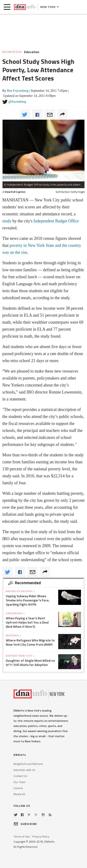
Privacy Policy (41, 836)
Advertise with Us (24, 770)
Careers (18, 788)
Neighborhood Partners (28, 764)
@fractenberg (17, 102)
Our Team (20, 782)
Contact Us (20, 776)
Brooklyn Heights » (20, 591)
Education (32, 52)
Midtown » (13, 636)
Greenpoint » (15, 613)
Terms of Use (22, 836)
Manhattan (12, 52)
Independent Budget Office (56, 221)
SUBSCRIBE (25, 824)
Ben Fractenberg (18, 91)
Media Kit (19, 794)
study (7, 221)
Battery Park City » (20, 656)
